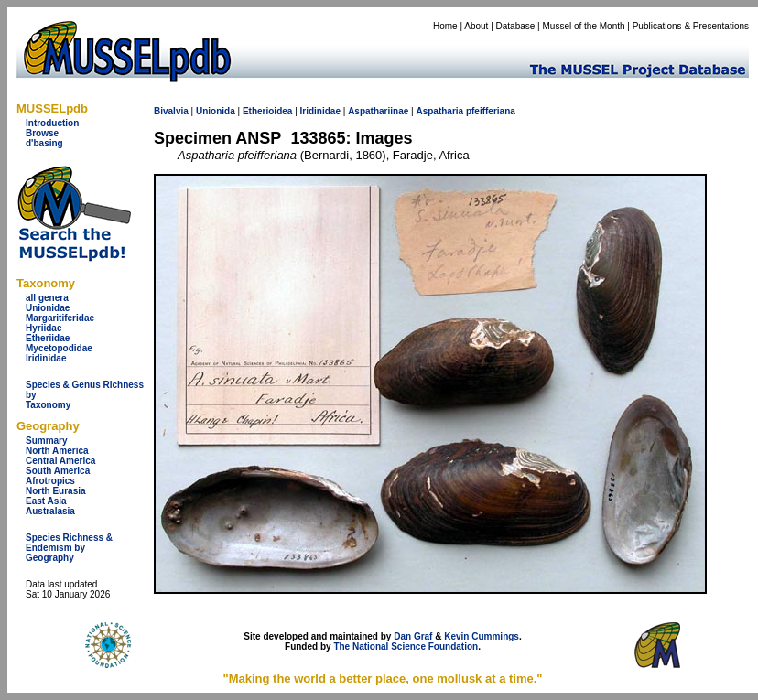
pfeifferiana (491, 111)
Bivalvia (171, 111)
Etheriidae (48, 338)
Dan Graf (413, 636)
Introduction (52, 123)
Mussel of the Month (584, 26)
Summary (47, 441)
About (476, 26)
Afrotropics (50, 481)
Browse (42, 133)
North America (57, 451)
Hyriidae (43, 328)
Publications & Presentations (691, 26)
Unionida (216, 111)
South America (58, 471)
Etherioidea (267, 111)
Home (445, 26)
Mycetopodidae (59, 348)
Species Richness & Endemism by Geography (69, 548)
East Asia (46, 501)
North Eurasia (56, 491)
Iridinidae (46, 358)
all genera (47, 298)
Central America (60, 461)
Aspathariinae (378, 111)
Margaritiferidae (60, 318)
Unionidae (48, 308)
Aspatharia (439, 111)
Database (516, 26)
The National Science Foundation (406, 646)
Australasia (50, 511)
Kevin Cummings (482, 636)
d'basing (44, 143)
